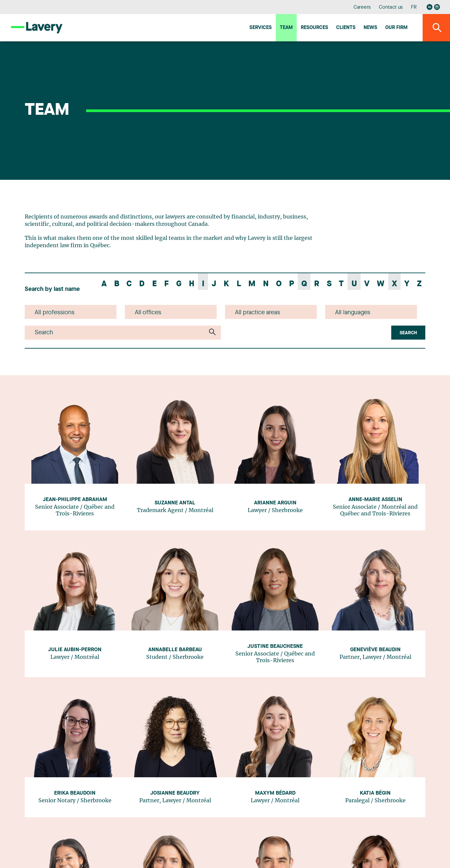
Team (286, 28)
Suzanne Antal (175, 503)
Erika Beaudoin (75, 793)
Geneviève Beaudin (375, 650)
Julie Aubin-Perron (75, 650)
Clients (346, 28)
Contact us (391, 8)
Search (408, 333)
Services (261, 28)
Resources (314, 28)
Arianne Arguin (275, 503)
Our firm (396, 28)
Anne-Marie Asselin (375, 500)
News (370, 28)
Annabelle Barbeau (175, 650)
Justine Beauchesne (275, 646)
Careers (362, 8)
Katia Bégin (375, 793)
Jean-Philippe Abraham (75, 500)
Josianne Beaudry (175, 793)
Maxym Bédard (275, 793)
